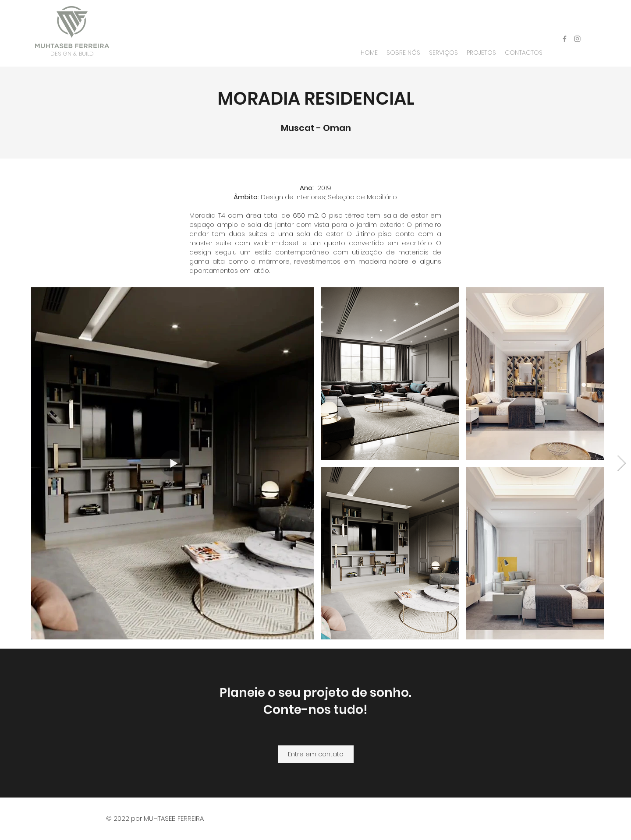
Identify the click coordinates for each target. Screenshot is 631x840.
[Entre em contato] (316, 754)
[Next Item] (622, 464)
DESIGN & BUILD (72, 54)
